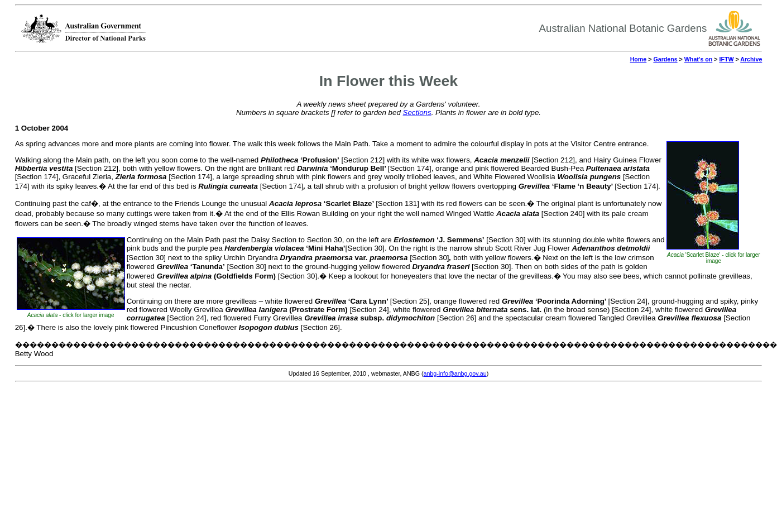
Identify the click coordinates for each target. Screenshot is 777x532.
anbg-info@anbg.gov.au (455, 373)
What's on (698, 59)
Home (639, 59)
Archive (751, 59)
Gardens (665, 59)
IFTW (726, 59)
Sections (417, 112)
